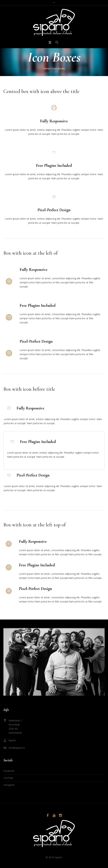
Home (47, 68)
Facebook (9, 771)
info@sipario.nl (17, 748)
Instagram (9, 785)
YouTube (8, 778)
